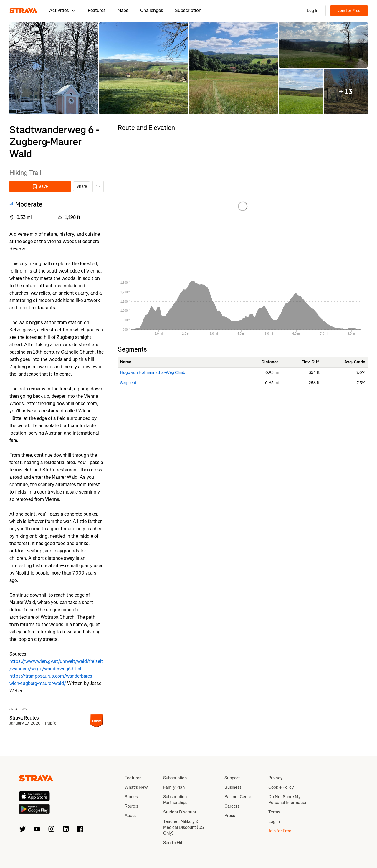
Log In (313, 11)
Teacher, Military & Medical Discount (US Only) (183, 827)
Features (97, 10)
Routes (131, 806)
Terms (274, 812)
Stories (131, 797)
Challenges (152, 10)
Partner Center (239, 797)
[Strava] (23, 11)
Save (40, 186)
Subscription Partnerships (175, 800)
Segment (128, 383)
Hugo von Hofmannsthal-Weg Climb (153, 373)
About (130, 816)
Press (230, 816)
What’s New (136, 787)
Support (232, 778)
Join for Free (349, 11)
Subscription (188, 10)
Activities (63, 10)
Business (233, 787)
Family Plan (174, 787)
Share (82, 186)
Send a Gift (173, 843)
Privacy (276, 778)
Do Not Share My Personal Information (288, 800)
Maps (123, 10)
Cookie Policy (281, 787)
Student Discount (180, 812)
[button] (54, 68)
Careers (232, 806)
